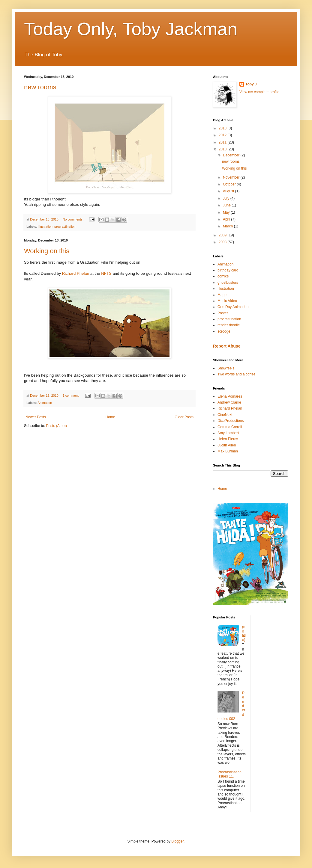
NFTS (106, 273)
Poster (223, 313)
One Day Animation (233, 307)
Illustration (45, 227)
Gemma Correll (230, 427)
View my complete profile (259, 92)
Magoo (223, 295)
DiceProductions (231, 421)
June (227, 205)
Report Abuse (227, 346)
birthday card (228, 270)
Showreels (226, 368)
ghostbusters (228, 283)
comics (223, 276)
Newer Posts (36, 417)
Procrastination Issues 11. (229, 774)
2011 (223, 142)
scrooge (224, 331)
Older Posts (184, 417)
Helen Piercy (228, 439)
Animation (45, 403)
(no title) (244, 633)
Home (110, 417)
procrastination (65, 227)
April (227, 219)
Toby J (251, 84)
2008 (223, 242)
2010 (223, 149)
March (228, 226)
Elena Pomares (230, 396)
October (230, 184)
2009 (223, 235)
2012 (223, 135)
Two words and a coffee (237, 374)
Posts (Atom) (56, 426)
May (227, 212)
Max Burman (228, 451)
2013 (223, 128)
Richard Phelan (76, 273)
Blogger (177, 841)
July (227, 198)
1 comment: (72, 395)
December (232, 155)
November (232, 177)
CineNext (225, 415)
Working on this (47, 251)
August (229, 191)
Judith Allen (227, 445)
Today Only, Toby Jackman (131, 29)
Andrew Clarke (229, 402)
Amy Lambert (228, 433)
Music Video (227, 301)
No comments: (74, 219)
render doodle (229, 325)
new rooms (40, 87)
